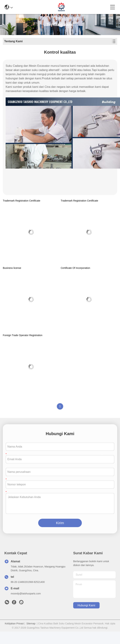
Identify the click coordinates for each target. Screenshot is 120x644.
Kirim (60, 523)
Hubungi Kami (86, 605)
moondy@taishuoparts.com (26, 594)
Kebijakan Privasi (14, 623)
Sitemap (31, 623)
